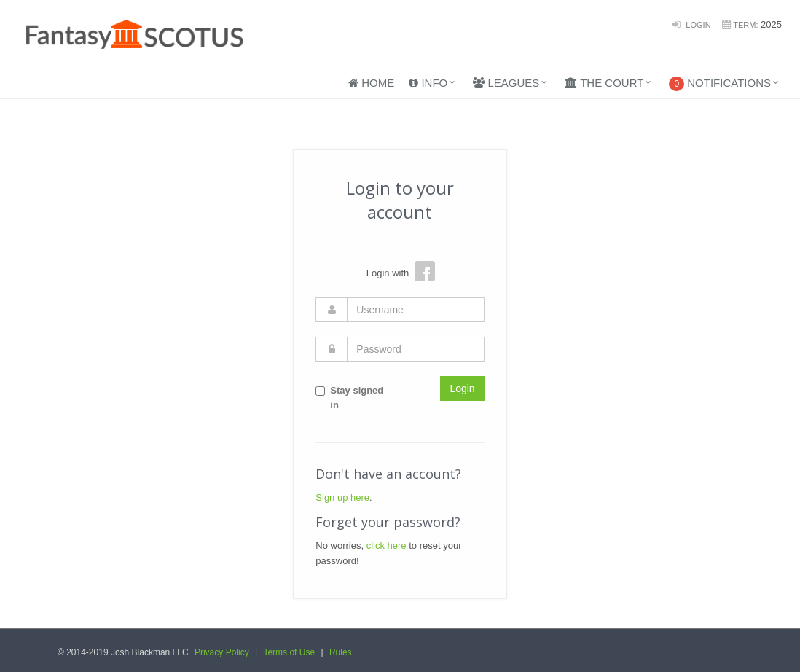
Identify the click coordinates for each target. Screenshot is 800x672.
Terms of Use (289, 652)
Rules (341, 652)
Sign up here (342, 497)
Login (698, 25)
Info (428, 83)
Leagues (506, 83)
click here (387, 546)
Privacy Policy (222, 652)
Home (371, 83)
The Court (604, 83)
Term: (745, 25)
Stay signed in (349, 398)
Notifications (720, 84)
